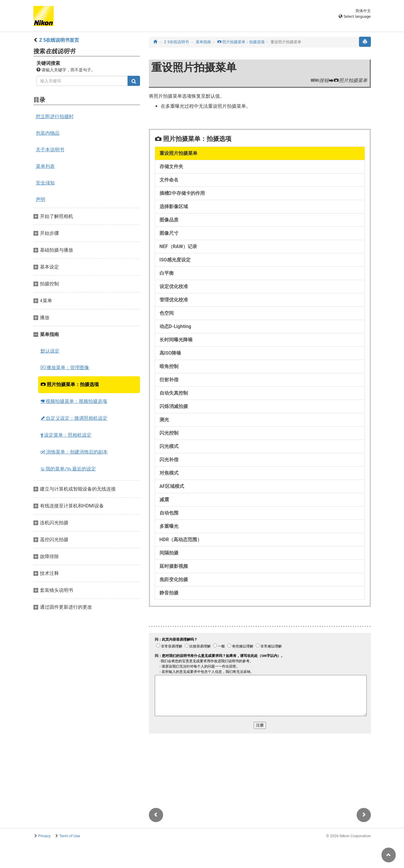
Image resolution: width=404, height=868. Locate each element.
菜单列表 (45, 166)
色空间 (167, 313)
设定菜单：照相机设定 (66, 435)
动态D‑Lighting (175, 326)
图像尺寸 (169, 233)
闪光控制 (169, 433)
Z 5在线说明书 (176, 42)
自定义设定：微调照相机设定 (74, 418)
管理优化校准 (174, 300)
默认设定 (50, 351)
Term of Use (70, 836)
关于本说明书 (50, 150)
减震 (164, 500)
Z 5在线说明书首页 (59, 40)
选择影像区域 (174, 206)
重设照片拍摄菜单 (178, 153)
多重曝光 (169, 526)
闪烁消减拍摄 (174, 406)
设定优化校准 (174, 286)
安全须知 (45, 183)
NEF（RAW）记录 (178, 246)
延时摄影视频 (174, 566)
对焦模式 (169, 473)
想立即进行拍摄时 (55, 116)
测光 (164, 420)
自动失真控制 (174, 393)
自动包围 (169, 513)
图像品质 (169, 220)
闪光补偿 (169, 460)
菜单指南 (203, 42)
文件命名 (169, 180)
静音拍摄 (169, 593)
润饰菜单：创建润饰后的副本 (74, 452)
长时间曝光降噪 (176, 340)
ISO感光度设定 (175, 260)
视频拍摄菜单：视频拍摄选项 (74, 401)
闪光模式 (169, 446)
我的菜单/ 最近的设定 (68, 469)
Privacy (44, 836)
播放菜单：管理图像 (65, 368)
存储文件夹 (171, 167)
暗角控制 (169, 366)
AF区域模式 (172, 486)
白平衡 (167, 273)
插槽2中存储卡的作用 (182, 193)
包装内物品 (48, 133)
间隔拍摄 (169, 553)
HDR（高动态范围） (181, 540)
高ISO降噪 (170, 353)
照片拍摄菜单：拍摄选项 (70, 384)
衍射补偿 (169, 380)
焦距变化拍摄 (174, 580)
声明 (41, 199)
